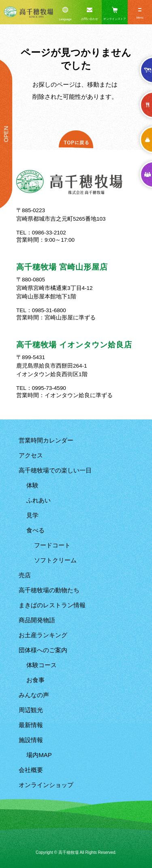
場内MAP (39, 755)
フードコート (52, 545)
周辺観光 (31, 710)
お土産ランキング (43, 635)
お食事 (35, 680)
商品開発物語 (37, 620)
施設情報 (31, 740)
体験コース (42, 665)
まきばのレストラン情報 (52, 605)
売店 (25, 575)
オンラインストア (115, 19)
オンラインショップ (46, 785)
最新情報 (31, 725)
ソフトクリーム (55, 560)
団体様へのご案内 (43, 650)
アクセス (31, 455)
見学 (32, 515)
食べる (35, 530)
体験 (32, 485)
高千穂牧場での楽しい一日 (55, 470)
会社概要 (31, 770)
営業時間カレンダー (46, 440)
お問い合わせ (90, 19)
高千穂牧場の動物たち (49, 590)
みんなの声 (34, 695)
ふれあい (39, 500)
